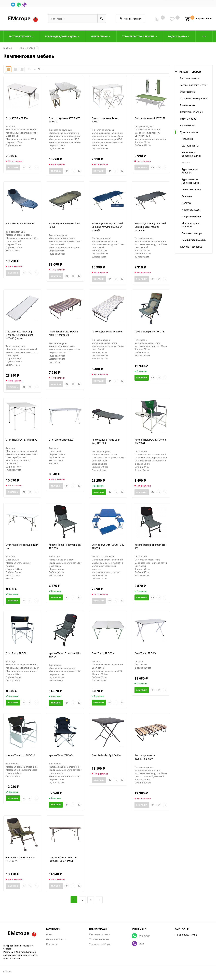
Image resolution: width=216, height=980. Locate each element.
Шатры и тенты (190, 146)
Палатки (187, 203)
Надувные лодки (191, 210)
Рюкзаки (187, 196)
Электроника (187, 92)
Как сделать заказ (99, 934)
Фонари (186, 162)
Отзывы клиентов (56, 939)
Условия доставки (99, 939)
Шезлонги (187, 139)
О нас (49, 934)
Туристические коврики (190, 171)
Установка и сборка (100, 944)
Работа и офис (188, 119)
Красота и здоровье (191, 247)
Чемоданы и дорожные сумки (191, 154)
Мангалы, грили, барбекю (191, 225)
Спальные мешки (191, 189)
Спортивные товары (191, 112)
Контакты (52, 944)
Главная (8, 48)
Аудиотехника (188, 125)
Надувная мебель (192, 216)
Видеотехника (188, 105)
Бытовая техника (190, 78)
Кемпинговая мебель (194, 240)
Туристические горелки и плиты (191, 181)
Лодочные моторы (192, 233)
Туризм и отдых (26, 48)
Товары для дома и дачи (194, 85)
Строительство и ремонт (194, 98)
